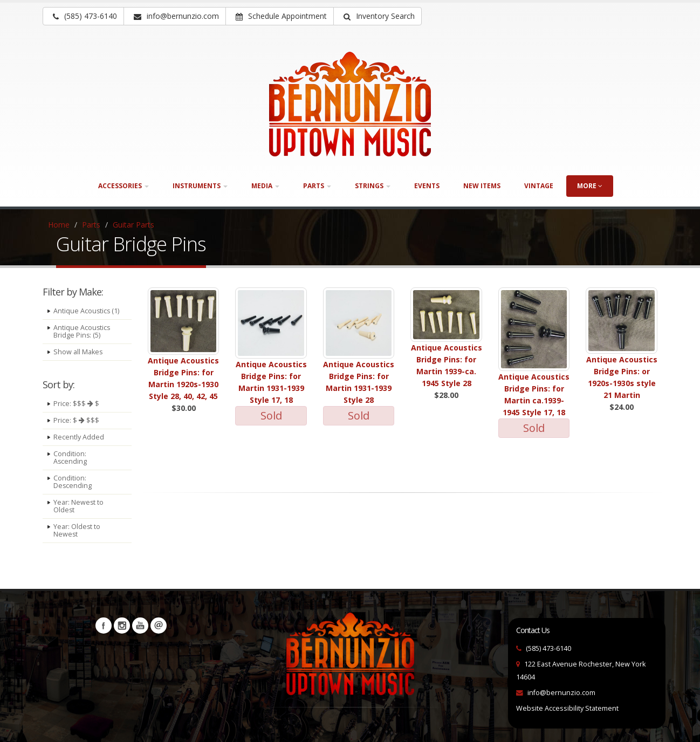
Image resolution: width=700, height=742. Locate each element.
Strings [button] (373, 186)
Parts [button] (317, 186)
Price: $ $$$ (76, 420)
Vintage (539, 186)
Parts (91, 225)
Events (427, 186)
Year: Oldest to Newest (77, 530)
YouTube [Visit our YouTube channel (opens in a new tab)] (140, 626)
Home (59, 225)
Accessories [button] (123, 186)
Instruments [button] (200, 186)
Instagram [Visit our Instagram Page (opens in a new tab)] (122, 626)
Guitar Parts (133, 225)
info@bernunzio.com (561, 693)
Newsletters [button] (159, 626)
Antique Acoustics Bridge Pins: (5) (82, 331)
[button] (378, 16)
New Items (482, 186)
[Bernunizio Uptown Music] (350, 104)
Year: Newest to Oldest (79, 506)
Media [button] (265, 186)
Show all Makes (78, 352)
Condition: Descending (73, 482)
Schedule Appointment (281, 16)
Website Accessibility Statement (567, 708)
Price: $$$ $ (76, 404)
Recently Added (79, 437)
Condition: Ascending (70, 458)
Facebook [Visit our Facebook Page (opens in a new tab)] (104, 626)
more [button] (590, 186)
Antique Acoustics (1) (87, 311)
